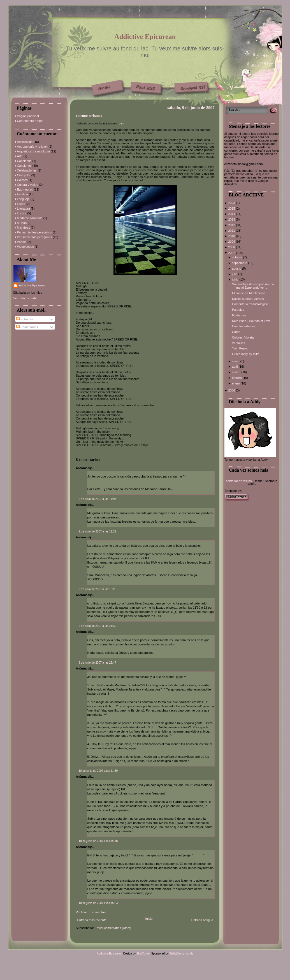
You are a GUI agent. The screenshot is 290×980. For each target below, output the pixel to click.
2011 (232, 231)
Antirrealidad (26, 142)
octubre (238, 257)
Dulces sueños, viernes (248, 299)
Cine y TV (24, 175)
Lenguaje (23, 199)
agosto (237, 268)
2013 (232, 219)
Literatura (24, 208)
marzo (237, 372)
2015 (232, 208)
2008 (232, 247)
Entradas (25, 319)
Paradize (238, 310)
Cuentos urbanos (89, 116)
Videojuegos (25, 247)
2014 (232, 214)
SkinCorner (143, 954)
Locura (22, 213)
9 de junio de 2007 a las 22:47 (98, 663)
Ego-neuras (25, 189)
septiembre (240, 263)
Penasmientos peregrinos (35, 232)
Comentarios (27, 327)
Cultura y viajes (28, 185)
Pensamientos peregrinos (35, 237)
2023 (232, 203)
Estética (23, 194)
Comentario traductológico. (250, 304)
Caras (236, 332)
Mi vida (22, 223)
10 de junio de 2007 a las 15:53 (98, 903)
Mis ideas (24, 228)
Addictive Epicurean (145, 37)
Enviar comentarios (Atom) (113, 928)
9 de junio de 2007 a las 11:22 (98, 531)
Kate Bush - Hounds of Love (251, 321)
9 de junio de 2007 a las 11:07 (98, 499)
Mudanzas (239, 315)
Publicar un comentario (92, 912)
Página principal (28, 116)
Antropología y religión (32, 147)
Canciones (24, 166)
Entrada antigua (202, 920)
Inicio (149, 919)
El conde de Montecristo (249, 293)
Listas (21, 204)
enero (236, 383)
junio (236, 279)
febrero (237, 378)
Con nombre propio (30, 121)
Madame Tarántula (30, 218)
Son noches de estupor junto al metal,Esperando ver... (253, 286)
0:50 (122, 124)
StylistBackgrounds (181, 954)
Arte (20, 156)
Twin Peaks (240, 348)
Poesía (22, 242)
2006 (232, 390)
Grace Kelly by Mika (246, 354)
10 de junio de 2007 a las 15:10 (98, 841)
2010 (232, 236)
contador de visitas (239, 481)
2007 (232, 253)
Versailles (239, 343)
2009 (232, 242)
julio (235, 274)
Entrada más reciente (92, 920)
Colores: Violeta (243, 337)
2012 (232, 225)
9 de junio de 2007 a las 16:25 (98, 589)
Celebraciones (27, 170)
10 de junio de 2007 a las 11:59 (98, 771)
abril (235, 367)
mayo (236, 361)
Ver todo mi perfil (25, 298)
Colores (22, 180)
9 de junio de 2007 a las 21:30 (98, 626)
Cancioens (24, 161)
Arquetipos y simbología (33, 151)
